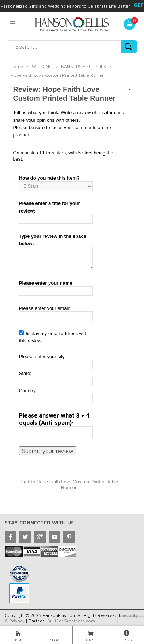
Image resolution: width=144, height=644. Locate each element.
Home (17, 66)
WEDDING (42, 66)
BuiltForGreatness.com (71, 621)
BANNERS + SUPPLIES (84, 66)
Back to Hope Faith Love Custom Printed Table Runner (69, 485)
